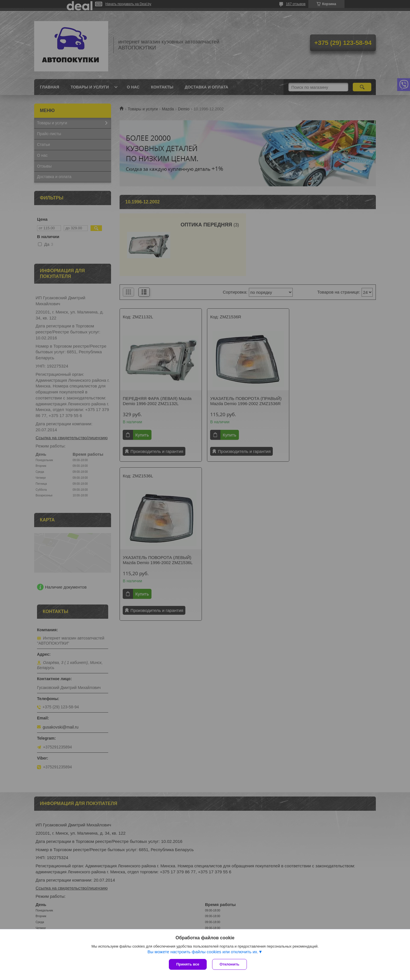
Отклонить (230, 964)
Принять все (188, 964)
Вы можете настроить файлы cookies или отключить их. (203, 952)
